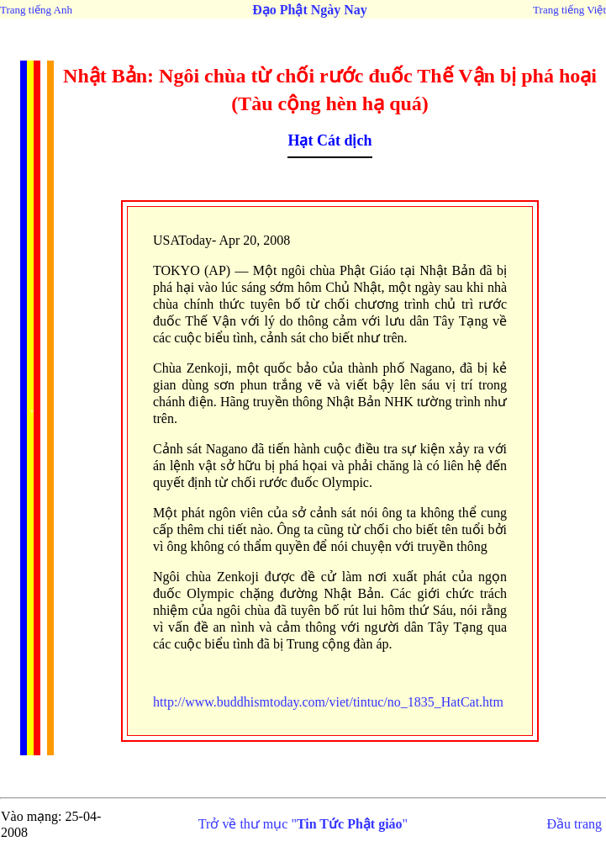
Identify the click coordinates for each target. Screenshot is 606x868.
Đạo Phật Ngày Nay (310, 10)
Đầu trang (574, 824)
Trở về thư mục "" (303, 824)
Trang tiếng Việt (569, 10)
